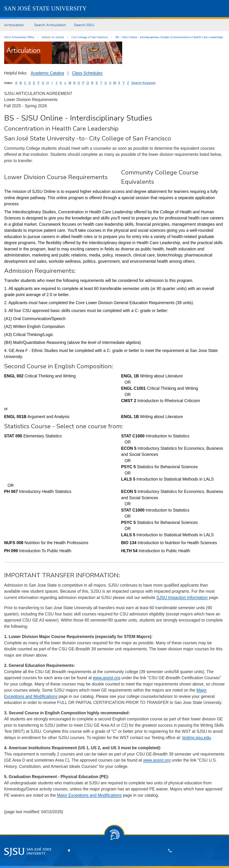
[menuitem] (15, 25)
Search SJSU (84, 25)
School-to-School (53, 37)
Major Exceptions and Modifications (89, 795)
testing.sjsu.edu (196, 738)
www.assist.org (107, 678)
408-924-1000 (188, 851)
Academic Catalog (47, 73)
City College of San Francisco (90, 37)
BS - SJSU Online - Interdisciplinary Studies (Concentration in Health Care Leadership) (169, 37)
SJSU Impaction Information (182, 598)
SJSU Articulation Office (19, 37)
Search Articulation (50, 25)
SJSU (45, 8)
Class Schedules (87, 73)
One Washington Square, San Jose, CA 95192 (116, 851)
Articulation (14, 25)
